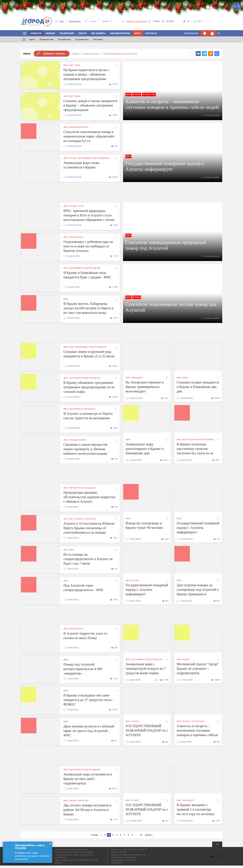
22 (141, 835)
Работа (83, 33)
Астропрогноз (82, 39)
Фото (138, 33)
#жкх (78, 65)
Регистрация (75, 21)
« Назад (94, 835)
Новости (36, 33)
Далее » (149, 835)
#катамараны (76, 237)
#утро (81, 206)
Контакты (151, 33)
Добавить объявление (136, 21)
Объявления (67, 33)
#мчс (66, 65)
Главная (76, 53)
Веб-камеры (98, 33)
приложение (191, 33)
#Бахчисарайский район (201, 440)
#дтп (72, 65)
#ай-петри (83, 801)
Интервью (98, 39)
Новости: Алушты (91, 53)
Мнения (50, 33)
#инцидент (137, 378)
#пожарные (90, 519)
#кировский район (79, 127)
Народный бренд (120, 33)
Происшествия (46, 39)
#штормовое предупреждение (94, 158)
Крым (32, 39)
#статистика (149, 94)
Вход (62, 21)
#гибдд (73, 440)
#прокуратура (76, 488)
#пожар (137, 94)
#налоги (82, 440)
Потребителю (65, 39)
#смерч (186, 659)
